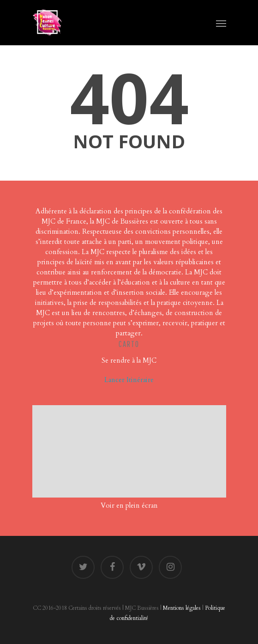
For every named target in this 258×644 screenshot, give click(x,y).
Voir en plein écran (129, 505)
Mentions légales (182, 608)
